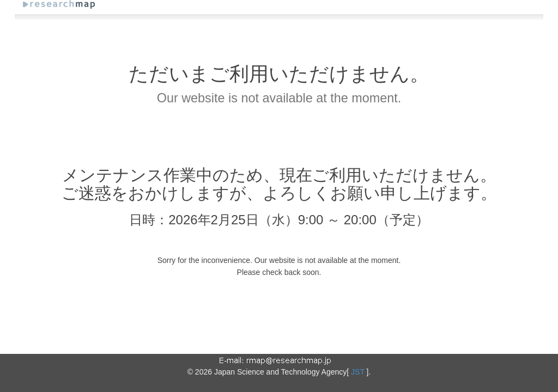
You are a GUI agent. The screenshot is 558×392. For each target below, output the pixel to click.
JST (358, 372)
